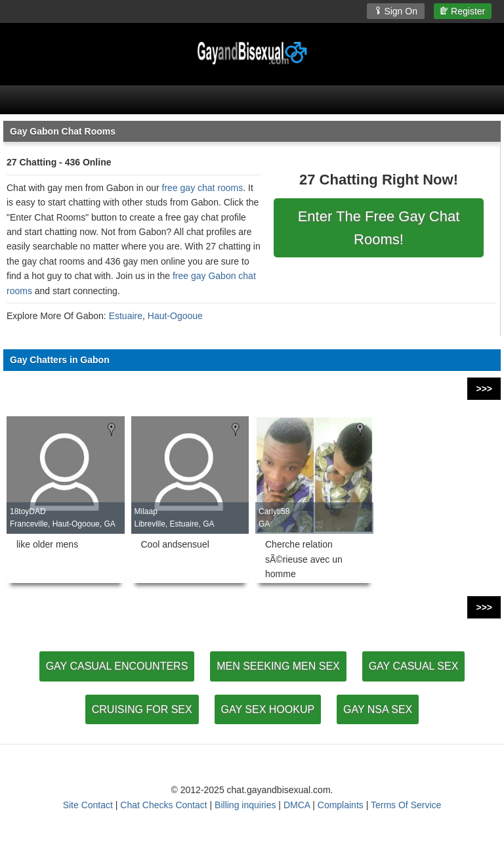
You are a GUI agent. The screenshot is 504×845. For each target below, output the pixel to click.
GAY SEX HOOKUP (268, 709)
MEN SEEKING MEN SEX (278, 666)
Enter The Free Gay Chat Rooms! (379, 228)
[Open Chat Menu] (252, 100)
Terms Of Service (406, 805)
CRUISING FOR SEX (142, 709)
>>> (484, 389)
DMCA (297, 805)
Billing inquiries (245, 805)
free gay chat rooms (203, 188)
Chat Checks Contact (163, 805)
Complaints (341, 805)
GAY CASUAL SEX (414, 666)
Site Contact (88, 805)
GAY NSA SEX (378, 709)
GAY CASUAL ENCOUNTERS (117, 666)
